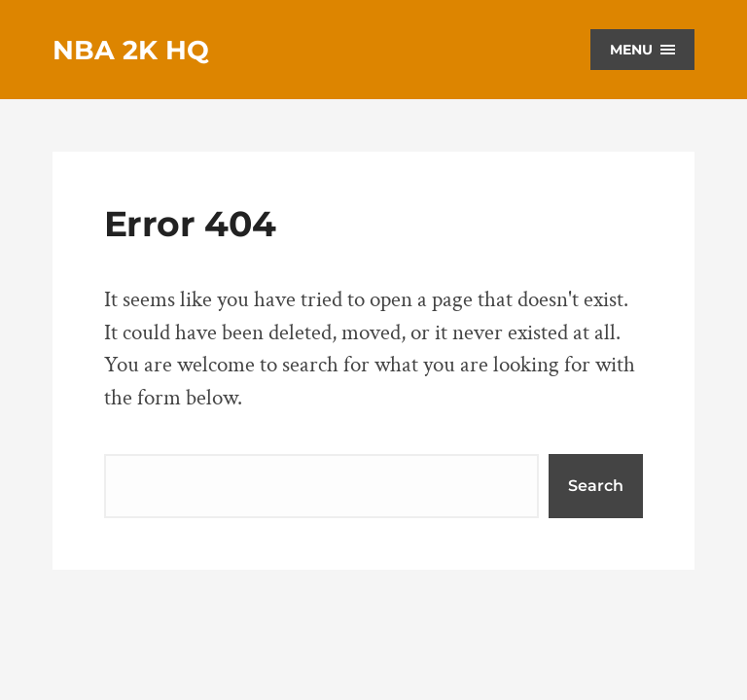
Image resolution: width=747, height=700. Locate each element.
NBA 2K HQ (131, 50)
